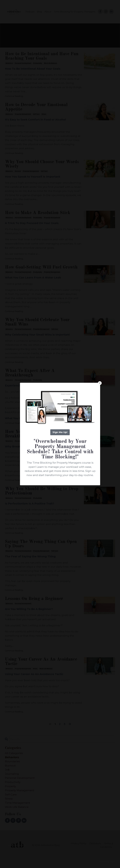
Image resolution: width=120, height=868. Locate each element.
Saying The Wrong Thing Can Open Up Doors (41, 544)
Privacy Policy (78, 843)
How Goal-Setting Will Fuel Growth (41, 267)
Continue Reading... (14, 96)
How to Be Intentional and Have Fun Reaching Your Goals (42, 56)
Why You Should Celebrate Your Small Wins (37, 322)
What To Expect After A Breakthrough (30, 373)
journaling (12, 774)
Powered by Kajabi (107, 862)
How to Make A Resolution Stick (38, 213)
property (10, 786)
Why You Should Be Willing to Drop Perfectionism (42, 491)
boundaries (12, 761)
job (7, 770)
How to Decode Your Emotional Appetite (36, 107)
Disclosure (95, 843)
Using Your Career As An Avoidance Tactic (41, 662)
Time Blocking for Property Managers (75, 12)
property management (23, 114)
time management (18, 803)
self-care (36, 114)
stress (44, 114)
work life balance (50, 63)
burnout (18, 171)
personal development (23, 63)
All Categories (14, 753)
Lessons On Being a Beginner (34, 599)
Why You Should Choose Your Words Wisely (42, 164)
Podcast (30, 12)
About (48, 12)
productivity (38, 63)
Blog (40, 12)
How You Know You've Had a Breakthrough (34, 434)
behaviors (9, 63)
